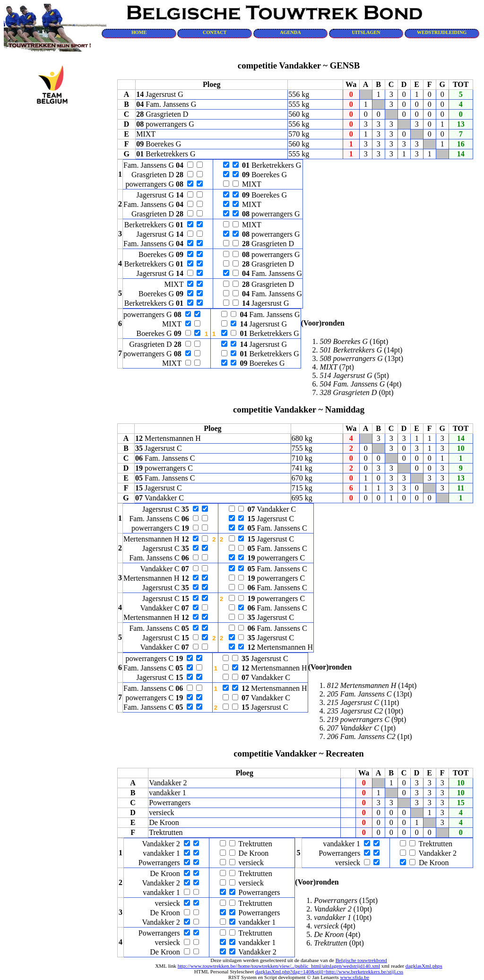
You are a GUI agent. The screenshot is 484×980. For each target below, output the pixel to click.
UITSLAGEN (366, 32)
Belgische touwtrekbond (361, 960)
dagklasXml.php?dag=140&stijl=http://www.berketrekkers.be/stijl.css (329, 971)
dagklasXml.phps (424, 966)
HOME (139, 32)
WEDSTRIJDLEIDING (442, 32)
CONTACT (215, 32)
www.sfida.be (354, 977)
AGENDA (290, 32)
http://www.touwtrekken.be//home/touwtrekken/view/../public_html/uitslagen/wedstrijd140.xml (279, 966)
